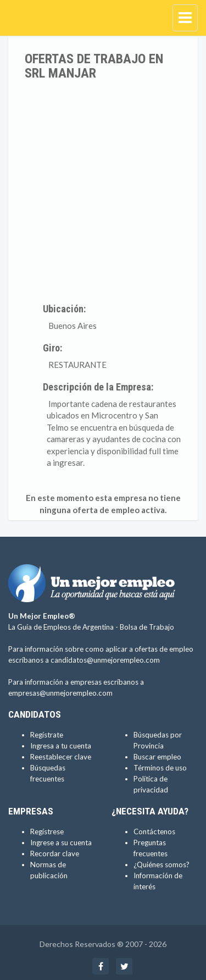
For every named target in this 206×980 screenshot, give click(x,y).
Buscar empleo (157, 757)
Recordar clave (55, 854)
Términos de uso (160, 768)
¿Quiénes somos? (162, 865)
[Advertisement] (103, 189)
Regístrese (47, 832)
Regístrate (47, 735)
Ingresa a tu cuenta (61, 746)
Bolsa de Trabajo (147, 627)
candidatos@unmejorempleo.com (105, 660)
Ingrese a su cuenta (61, 843)
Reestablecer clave (61, 757)
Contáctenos (154, 832)
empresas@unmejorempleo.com (60, 693)
